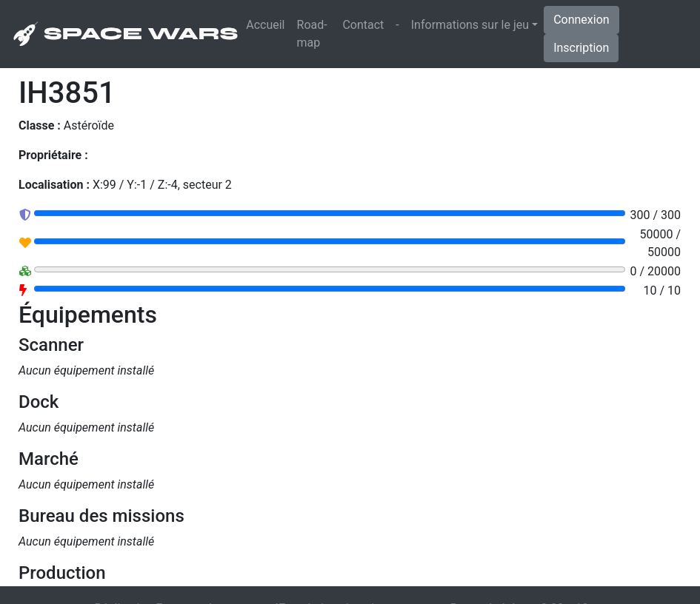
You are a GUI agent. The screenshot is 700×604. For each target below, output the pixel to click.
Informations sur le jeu (470, 25)
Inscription (581, 48)
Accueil (268, 24)
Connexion (581, 20)
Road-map (312, 34)
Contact (363, 25)
